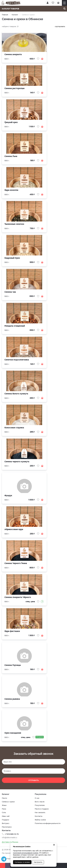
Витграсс (6, 823)
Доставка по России (10, 842)
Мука (4, 809)
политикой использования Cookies (26, 853)
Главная (5, 15)
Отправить (34, 780)
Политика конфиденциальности (48, 823)
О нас (37, 798)
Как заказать (40, 812)
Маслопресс (7, 827)
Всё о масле (40, 802)
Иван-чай (6, 816)
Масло (4, 798)
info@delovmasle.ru (10, 837)
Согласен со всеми (22, 862)
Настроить (38, 862)
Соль (4, 812)
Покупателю (40, 805)
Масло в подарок (42, 809)
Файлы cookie (40, 820)
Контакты (39, 816)
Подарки (5, 820)
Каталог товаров (11, 9)
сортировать (60, 26)
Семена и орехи (8, 802)
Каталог (15, 15)
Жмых (4, 805)
